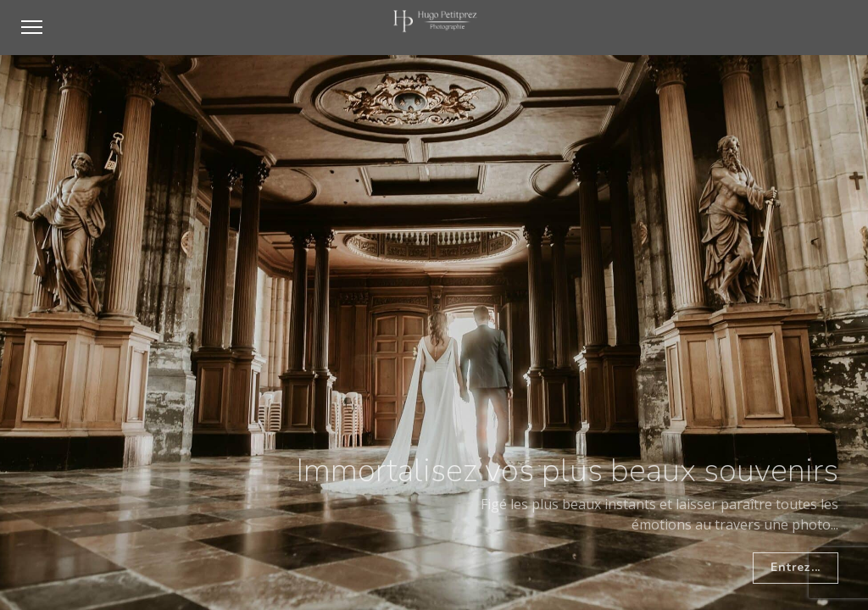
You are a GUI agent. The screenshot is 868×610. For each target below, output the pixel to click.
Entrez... (796, 567)
